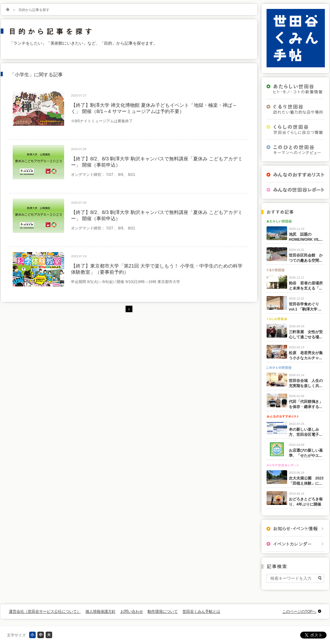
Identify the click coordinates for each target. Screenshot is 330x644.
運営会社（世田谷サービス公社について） (45, 611)
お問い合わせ (132, 611)
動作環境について (163, 611)
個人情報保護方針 (101, 611)
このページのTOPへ (299, 611)
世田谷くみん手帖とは (201, 611)
